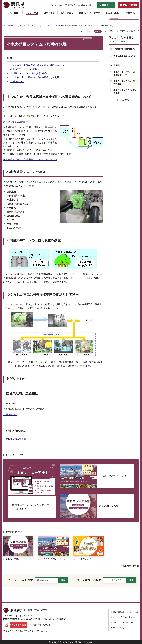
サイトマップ (119, 628)
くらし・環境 (23, 26)
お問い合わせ (17, 82)
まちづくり (36, 26)
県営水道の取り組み (71, 26)
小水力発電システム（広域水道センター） (124, 73)
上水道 (57, 26)
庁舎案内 (43, 631)
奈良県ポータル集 (131, 566)
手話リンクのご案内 (41, 625)
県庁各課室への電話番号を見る (19, 631)
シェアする (85, 31)
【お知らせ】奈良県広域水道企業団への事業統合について (39, 65)
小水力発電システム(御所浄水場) (125, 92)
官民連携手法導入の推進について (124, 58)
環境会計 (117, 66)
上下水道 (48, 26)
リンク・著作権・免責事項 (125, 617)
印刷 (99, 31)
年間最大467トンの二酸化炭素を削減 (29, 73)
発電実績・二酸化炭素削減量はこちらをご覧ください (30, 160)
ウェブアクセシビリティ (124, 623)
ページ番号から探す (89, 580)
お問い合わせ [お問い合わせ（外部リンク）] (10, 415)
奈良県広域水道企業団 (18, 439)
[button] (57, 5)
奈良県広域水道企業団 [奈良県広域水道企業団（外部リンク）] (14, 122)
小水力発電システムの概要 (24, 69)
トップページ (9, 26)
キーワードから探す (20, 580)
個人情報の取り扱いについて (126, 612)
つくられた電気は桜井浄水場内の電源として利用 (35, 77)
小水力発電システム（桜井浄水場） (124, 82)
